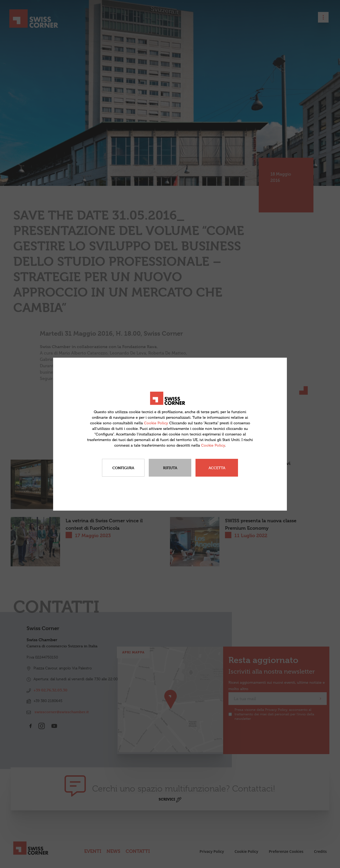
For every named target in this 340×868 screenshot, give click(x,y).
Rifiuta (170, 468)
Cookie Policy (156, 423)
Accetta (217, 468)
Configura (123, 468)
